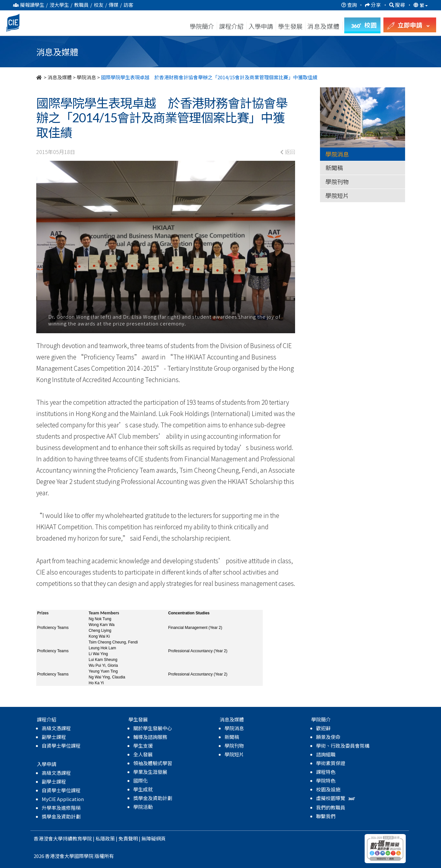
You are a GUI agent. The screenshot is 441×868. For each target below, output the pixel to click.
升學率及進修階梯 (61, 808)
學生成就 (143, 789)
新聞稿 (334, 168)
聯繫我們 (326, 816)
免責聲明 (128, 838)
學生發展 (290, 26)
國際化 (141, 780)
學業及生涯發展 (150, 772)
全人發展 (143, 754)
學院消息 (86, 77)
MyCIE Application (63, 799)
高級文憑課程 (56, 728)
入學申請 (261, 26)
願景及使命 (328, 737)
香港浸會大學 (48, 838)
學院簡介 (202, 26)
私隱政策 (105, 838)
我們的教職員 (331, 807)
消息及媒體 (60, 77)
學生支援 (143, 746)
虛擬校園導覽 (336, 798)
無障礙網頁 (154, 838)
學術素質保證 (331, 763)
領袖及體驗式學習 (153, 763)
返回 (288, 152)
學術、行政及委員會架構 (343, 746)
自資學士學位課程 (61, 746)
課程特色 (326, 772)
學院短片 (337, 195)
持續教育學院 (77, 838)
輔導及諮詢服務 (150, 737)
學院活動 (143, 807)
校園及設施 (328, 789)
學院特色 (326, 780)
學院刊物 (337, 181)
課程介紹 (232, 26)
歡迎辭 (323, 728)
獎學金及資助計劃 (61, 816)
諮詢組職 (326, 754)
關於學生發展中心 (153, 728)
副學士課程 (54, 737)
